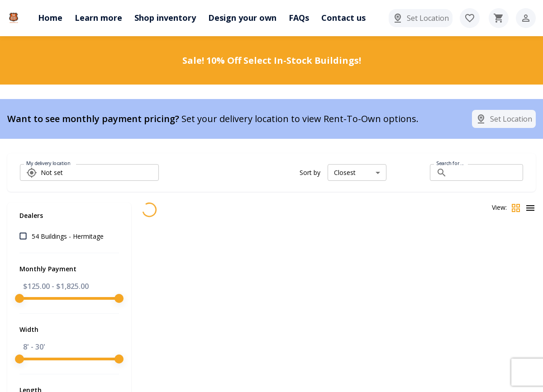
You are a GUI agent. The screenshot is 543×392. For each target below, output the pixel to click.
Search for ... (450, 163)
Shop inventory (165, 18)
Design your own (242, 18)
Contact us (343, 18)
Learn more (98, 18)
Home (50, 18)
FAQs (299, 18)
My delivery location (48, 163)
